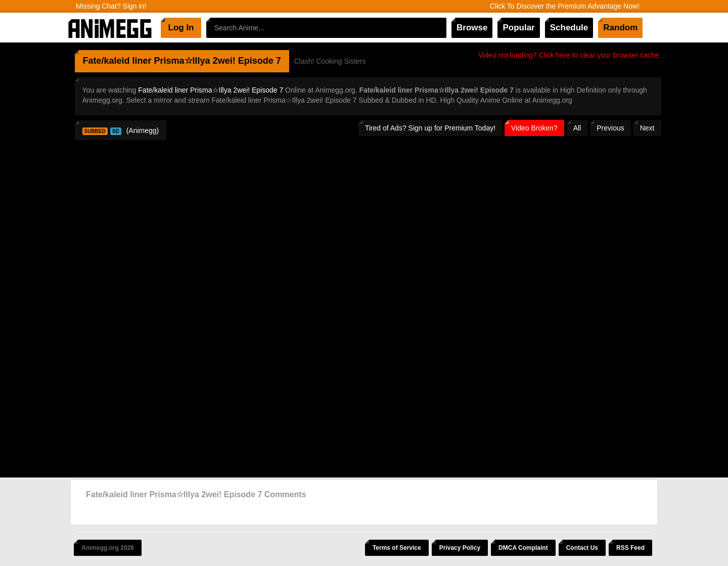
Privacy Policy (460, 548)
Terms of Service (397, 548)
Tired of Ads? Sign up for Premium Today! (430, 128)
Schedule (569, 28)
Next (647, 128)
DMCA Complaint (523, 548)
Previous (610, 128)
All (577, 128)
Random (620, 28)
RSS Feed (630, 548)
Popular (518, 28)
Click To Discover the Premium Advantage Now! (565, 6)
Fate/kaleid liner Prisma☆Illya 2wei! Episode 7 (211, 90)
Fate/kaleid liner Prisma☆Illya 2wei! (159, 61)
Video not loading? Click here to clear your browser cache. (570, 55)
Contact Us (582, 548)
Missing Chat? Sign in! (111, 6)
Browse (472, 28)
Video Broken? (534, 128)
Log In (181, 28)
